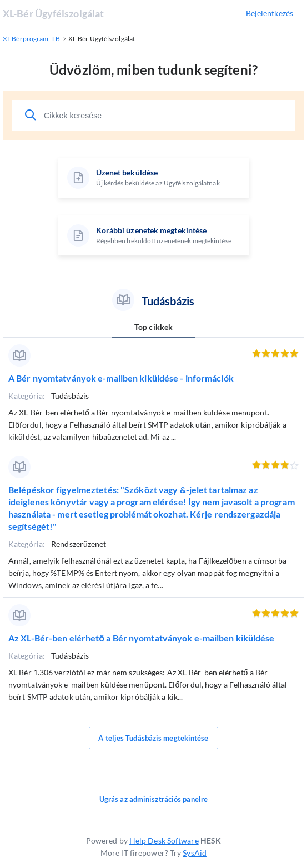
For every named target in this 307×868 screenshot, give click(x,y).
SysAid (195, 853)
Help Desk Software (164, 841)
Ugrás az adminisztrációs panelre (153, 799)
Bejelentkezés (270, 13)
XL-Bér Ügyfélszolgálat (53, 13)
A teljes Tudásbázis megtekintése (153, 738)
